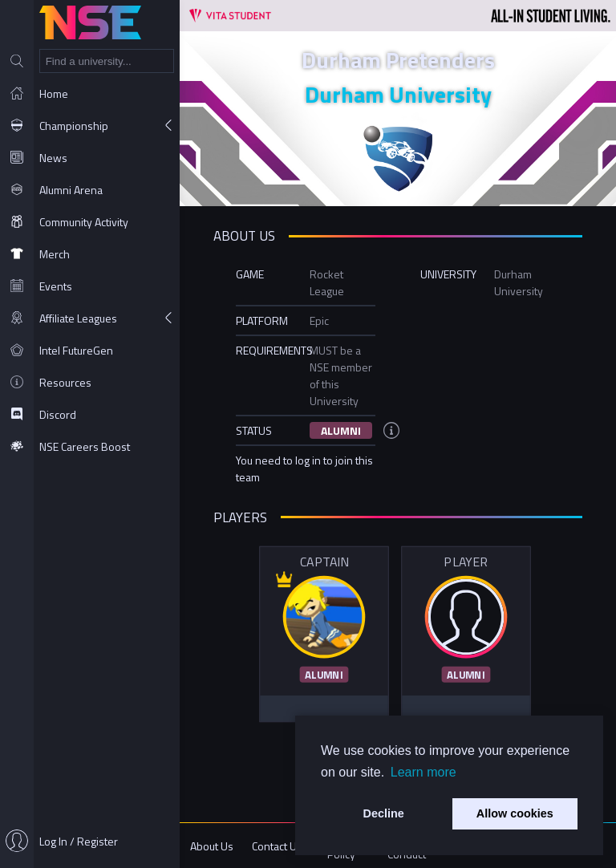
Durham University (398, 94)
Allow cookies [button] (515, 813)
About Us (212, 846)
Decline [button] (384, 813)
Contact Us (277, 846)
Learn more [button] (423, 772)
